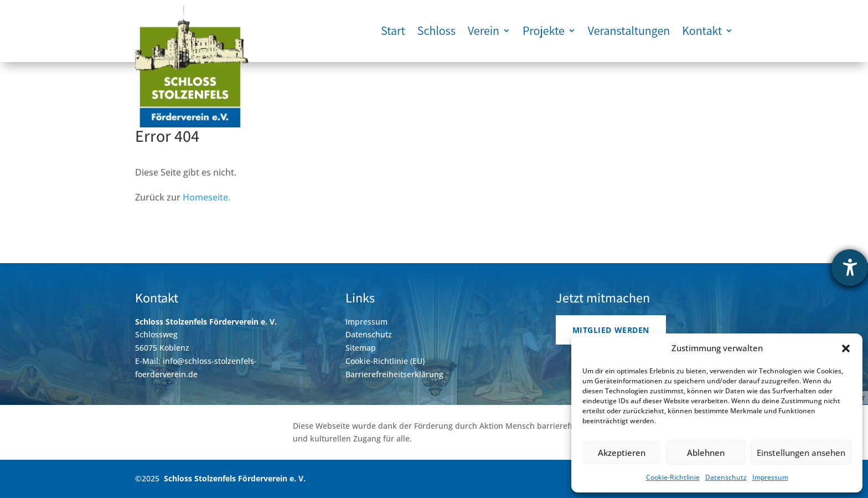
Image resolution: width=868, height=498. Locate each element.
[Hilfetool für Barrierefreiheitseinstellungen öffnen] (850, 268)
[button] (846, 348)
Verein (484, 30)
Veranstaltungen (629, 30)
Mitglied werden (611, 330)
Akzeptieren (622, 453)
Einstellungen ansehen (801, 453)
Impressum (770, 477)
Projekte (544, 30)
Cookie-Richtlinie (673, 477)
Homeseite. (206, 197)
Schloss (436, 30)
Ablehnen (706, 453)
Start (393, 30)
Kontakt (702, 30)
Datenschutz (726, 477)
